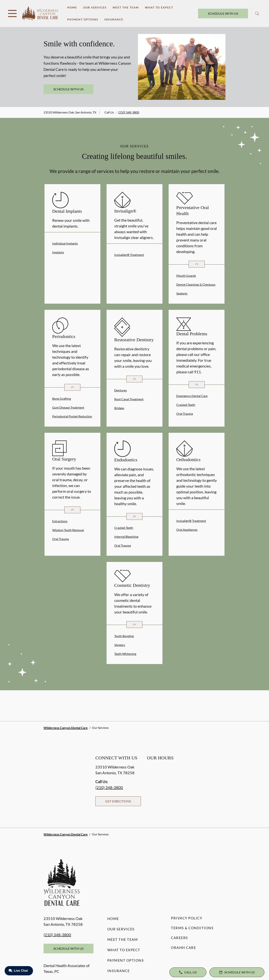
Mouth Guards (186, 276)
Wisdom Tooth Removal (68, 530)
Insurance (114, 19)
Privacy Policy (187, 918)
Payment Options (83, 19)
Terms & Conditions (192, 928)
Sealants (182, 293)
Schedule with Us (223, 13)
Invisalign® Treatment (129, 255)
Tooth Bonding (124, 636)
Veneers (120, 645)
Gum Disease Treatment (68, 407)
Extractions (60, 521)
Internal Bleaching (126, 537)
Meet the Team (126, 7)
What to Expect (159, 7)
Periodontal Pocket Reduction (72, 416)
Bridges (119, 408)
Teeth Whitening (125, 654)
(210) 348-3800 (129, 112)
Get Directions (118, 801)
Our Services (95, 7)
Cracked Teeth (186, 405)
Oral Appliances (187, 530)
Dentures (121, 390)
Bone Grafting (62, 399)
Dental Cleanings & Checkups (196, 284)
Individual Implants (65, 243)
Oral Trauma (185, 414)
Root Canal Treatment (129, 399)
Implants (58, 252)
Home (72, 7)
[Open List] (197, 264)
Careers (179, 938)
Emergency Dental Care (192, 396)
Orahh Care (183, 948)
